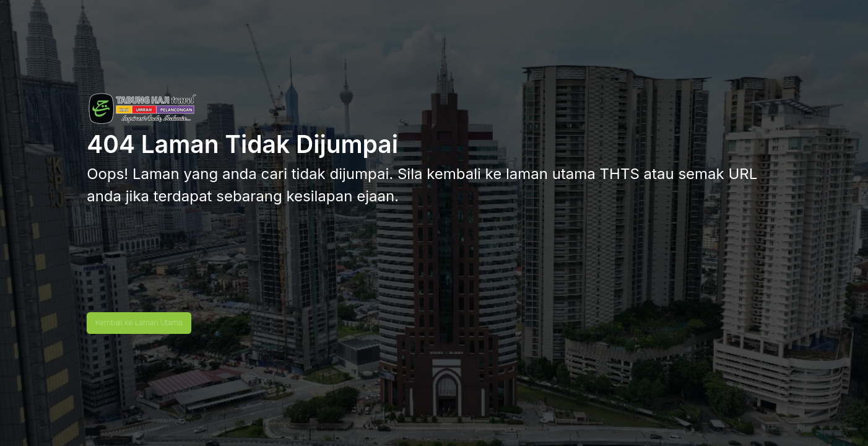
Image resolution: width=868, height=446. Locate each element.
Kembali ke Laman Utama (139, 322)
